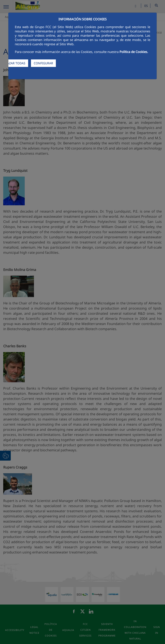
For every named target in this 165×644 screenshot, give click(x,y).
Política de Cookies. (134, 52)
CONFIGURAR (43, 63)
